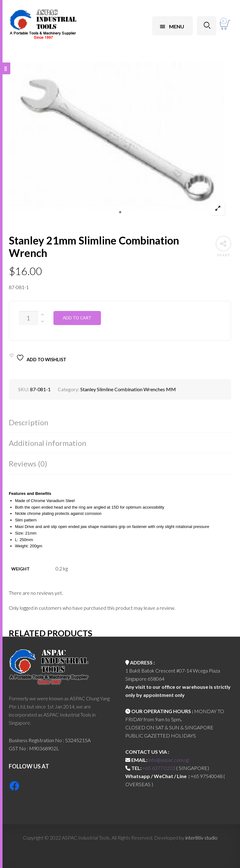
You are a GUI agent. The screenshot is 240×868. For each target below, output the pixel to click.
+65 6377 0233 (159, 768)
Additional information (47, 443)
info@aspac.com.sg (169, 760)
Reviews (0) (28, 464)
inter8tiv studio (201, 838)
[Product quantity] (28, 318)
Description (29, 422)
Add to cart (77, 318)
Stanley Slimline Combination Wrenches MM (128, 389)
